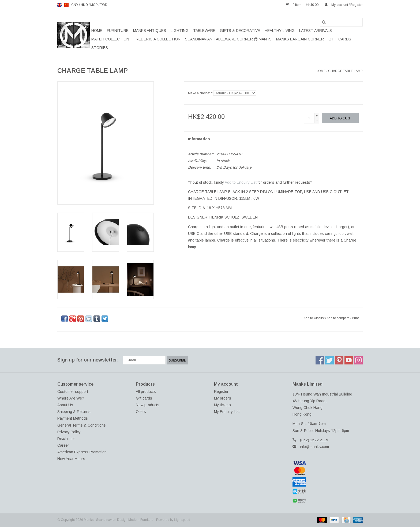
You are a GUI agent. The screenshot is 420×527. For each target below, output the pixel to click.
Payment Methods (73, 418)
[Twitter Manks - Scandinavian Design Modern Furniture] (329, 360)
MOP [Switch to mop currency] (94, 5)
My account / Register (344, 5)
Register (221, 392)
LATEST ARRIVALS (316, 31)
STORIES (100, 48)
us (66, 5)
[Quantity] (309, 118)
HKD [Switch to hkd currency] (85, 5)
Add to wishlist (314, 318)
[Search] (341, 22)
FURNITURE (118, 31)
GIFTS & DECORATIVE (240, 31)
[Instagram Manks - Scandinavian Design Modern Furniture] (358, 360)
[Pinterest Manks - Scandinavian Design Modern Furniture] (339, 360)
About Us (65, 405)
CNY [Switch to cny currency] (75, 5)
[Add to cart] (340, 118)
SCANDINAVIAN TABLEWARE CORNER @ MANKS (228, 39)
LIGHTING (180, 31)
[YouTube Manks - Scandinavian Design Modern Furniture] (349, 360)
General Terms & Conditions (82, 425)
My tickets (222, 405)
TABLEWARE (204, 31)
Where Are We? (71, 398)
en (59, 5)
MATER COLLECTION (110, 39)
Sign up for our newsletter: (88, 360)
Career (63, 445)
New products (148, 405)
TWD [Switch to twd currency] (104, 5)
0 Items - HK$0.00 (303, 5)
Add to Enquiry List (241, 182)
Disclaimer (66, 439)
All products (146, 392)
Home (97, 31)
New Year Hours (71, 459)
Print (355, 318)
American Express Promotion (82, 452)
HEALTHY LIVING (280, 31)
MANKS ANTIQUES (150, 31)
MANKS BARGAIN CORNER (300, 39)
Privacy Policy (69, 432)
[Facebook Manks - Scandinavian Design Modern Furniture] (320, 360)
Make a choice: (200, 93)
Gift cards (340, 39)
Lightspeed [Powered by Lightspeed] (182, 520)
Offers (141, 412)
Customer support (73, 392)
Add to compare (338, 318)
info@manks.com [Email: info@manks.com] (314, 447)
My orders (223, 398)
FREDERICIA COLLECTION (157, 39)
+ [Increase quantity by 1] (317, 116)
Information (199, 139)
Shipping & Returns (74, 412)
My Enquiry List (227, 412)
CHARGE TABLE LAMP (345, 71)
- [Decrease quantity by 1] (317, 121)
